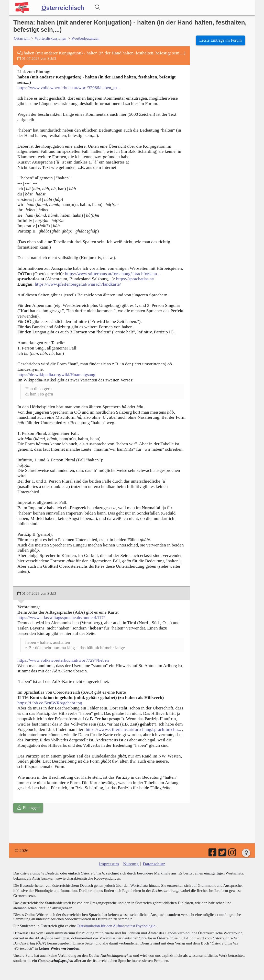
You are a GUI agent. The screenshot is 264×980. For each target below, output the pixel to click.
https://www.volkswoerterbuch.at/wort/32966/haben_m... (69, 88)
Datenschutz (154, 864)
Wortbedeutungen (85, 38)
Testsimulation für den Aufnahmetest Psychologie (116, 926)
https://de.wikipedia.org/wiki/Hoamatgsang (56, 375)
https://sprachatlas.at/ (135, 279)
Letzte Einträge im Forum (221, 40)
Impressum (109, 864)
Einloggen (28, 808)
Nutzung (131, 864)
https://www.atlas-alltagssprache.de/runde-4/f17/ (61, 617)
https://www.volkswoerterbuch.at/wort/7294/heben (63, 660)
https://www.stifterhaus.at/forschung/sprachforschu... (113, 274)
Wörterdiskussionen (51, 38)
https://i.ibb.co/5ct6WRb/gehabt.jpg (50, 703)
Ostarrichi (22, 38)
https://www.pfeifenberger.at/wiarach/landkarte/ (78, 284)
